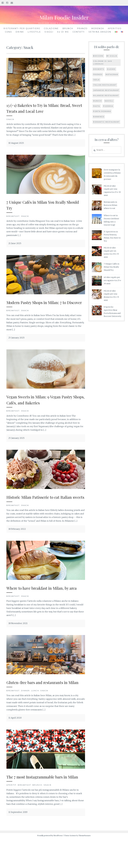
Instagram (112, 74)
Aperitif (11, 815)
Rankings (99, 117)
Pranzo (82, 28)
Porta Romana (102, 111)
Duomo (111, 69)
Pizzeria (108, 106)
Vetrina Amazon (100, 32)
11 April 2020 (15, 742)
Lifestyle (34, 32)
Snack (10, 119)
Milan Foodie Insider (64, 17)
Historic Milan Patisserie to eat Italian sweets (45, 506)
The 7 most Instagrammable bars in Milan (43, 803)
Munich (97, 101)
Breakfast (13, 216)
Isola (96, 80)
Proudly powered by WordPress (50, 865)
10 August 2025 (16, 143)
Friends (98, 74)
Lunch (35, 714)
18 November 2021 (18, 641)
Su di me (63, 32)
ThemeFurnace (85, 865)
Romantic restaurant (106, 122)
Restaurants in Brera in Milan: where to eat (111, 205)
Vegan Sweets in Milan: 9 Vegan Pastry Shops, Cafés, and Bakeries (46, 406)
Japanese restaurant (106, 90)
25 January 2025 (16, 344)
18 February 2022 (17, 541)
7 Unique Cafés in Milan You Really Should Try (42, 205)
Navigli (109, 101)
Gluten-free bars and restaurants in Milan (43, 703)
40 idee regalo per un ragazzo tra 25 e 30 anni (112, 280)
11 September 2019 (18, 842)
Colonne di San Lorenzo (103, 62)
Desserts (99, 69)
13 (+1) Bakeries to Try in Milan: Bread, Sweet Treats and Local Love (45, 108)
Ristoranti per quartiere (22, 28)
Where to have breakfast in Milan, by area (44, 603)
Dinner (25, 714)
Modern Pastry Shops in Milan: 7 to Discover (42, 305)
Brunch (68, 28)
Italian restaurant (105, 85)
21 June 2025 (15, 243)
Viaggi (49, 32)
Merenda (98, 28)
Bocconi (98, 56)
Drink (20, 32)
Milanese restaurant (106, 95)
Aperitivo (115, 28)
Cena (8, 32)
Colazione (51, 28)
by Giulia (112, 56)
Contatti (79, 32)
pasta (97, 106)
